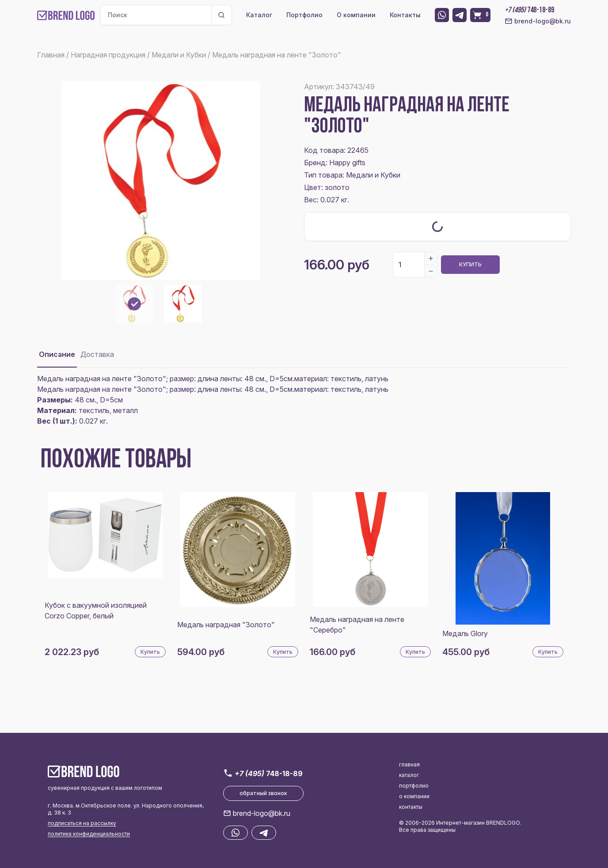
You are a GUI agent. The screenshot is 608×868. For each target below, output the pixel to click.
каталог (409, 775)
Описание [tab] (57, 354)
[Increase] (431, 258)
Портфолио (304, 15)
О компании (356, 15)
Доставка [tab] (97, 354)
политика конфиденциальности (89, 834)
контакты (411, 807)
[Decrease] (431, 271)
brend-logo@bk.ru (538, 21)
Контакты (405, 15)
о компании (414, 796)
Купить (470, 264)
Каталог (259, 15)
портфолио (414, 786)
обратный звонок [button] (263, 793)
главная (409, 764)
